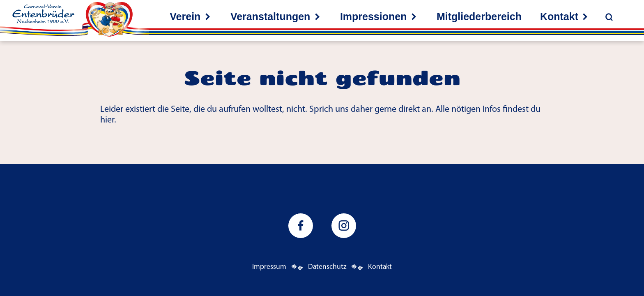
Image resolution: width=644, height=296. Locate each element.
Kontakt (559, 16)
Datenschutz (327, 267)
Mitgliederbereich (479, 16)
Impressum (269, 267)
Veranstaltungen (270, 16)
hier (107, 120)
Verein (185, 16)
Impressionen (374, 16)
